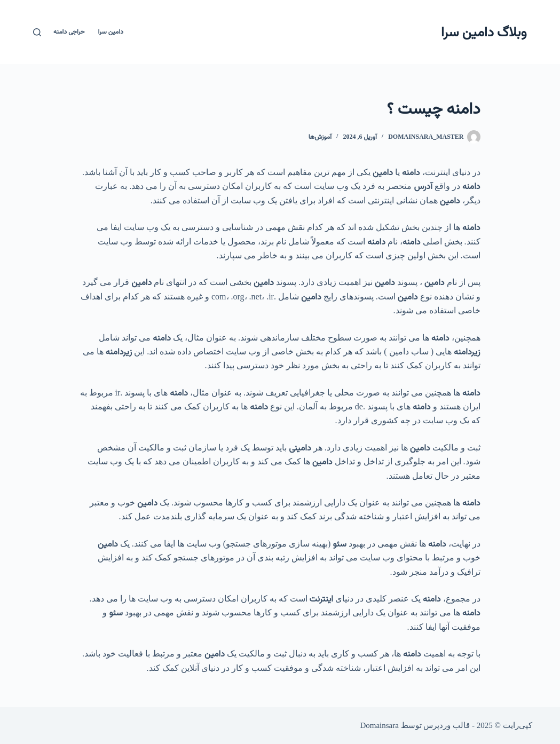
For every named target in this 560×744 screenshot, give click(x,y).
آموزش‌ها (320, 137)
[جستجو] (37, 32)
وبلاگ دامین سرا (484, 32)
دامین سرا (111, 31)
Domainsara (379, 725)
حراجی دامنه (69, 31)
